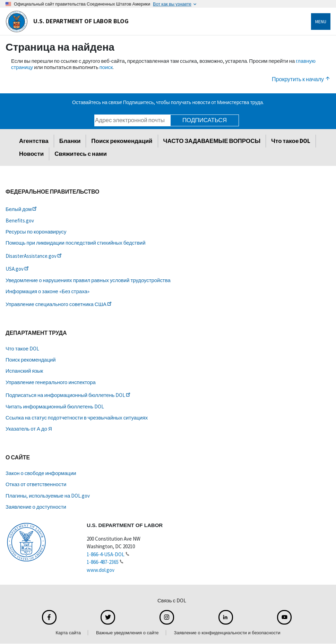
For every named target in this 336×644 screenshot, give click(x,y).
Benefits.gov (20, 221)
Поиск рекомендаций (122, 141)
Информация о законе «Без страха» (48, 291)
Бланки (70, 141)
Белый (22, 209)
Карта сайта (68, 633)
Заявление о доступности (36, 507)
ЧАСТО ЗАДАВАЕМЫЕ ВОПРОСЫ (212, 141)
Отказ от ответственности (36, 484)
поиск (106, 67)
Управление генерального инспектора (51, 382)
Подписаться (205, 120)
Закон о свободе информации (41, 473)
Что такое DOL (291, 141)
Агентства (34, 141)
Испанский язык (24, 371)
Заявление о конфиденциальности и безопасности (227, 633)
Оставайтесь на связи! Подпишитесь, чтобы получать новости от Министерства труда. (168, 102)
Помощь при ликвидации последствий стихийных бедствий (75, 243)
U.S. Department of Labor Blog (67, 22)
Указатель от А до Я (29, 429)
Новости (31, 154)
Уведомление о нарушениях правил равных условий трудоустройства (88, 280)
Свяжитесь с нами (81, 154)
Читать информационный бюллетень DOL (55, 406)
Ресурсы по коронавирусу (36, 232)
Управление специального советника (59, 304)
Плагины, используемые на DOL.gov (48, 496)
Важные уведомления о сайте (127, 633)
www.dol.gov (101, 570)
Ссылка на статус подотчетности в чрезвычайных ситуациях (77, 418)
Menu (321, 22)
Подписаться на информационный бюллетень (68, 395)
